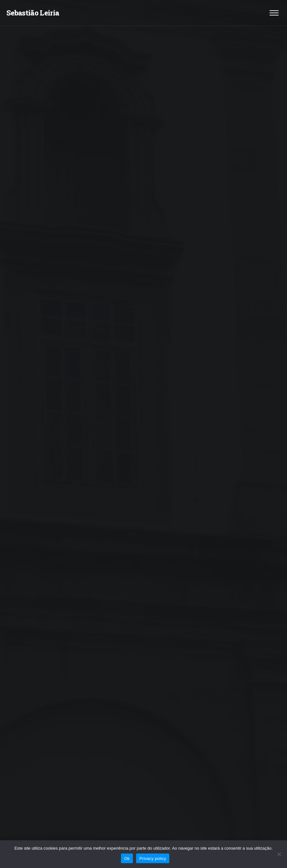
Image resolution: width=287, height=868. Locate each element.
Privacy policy (153, 858)
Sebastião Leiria (33, 13)
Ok (127, 858)
